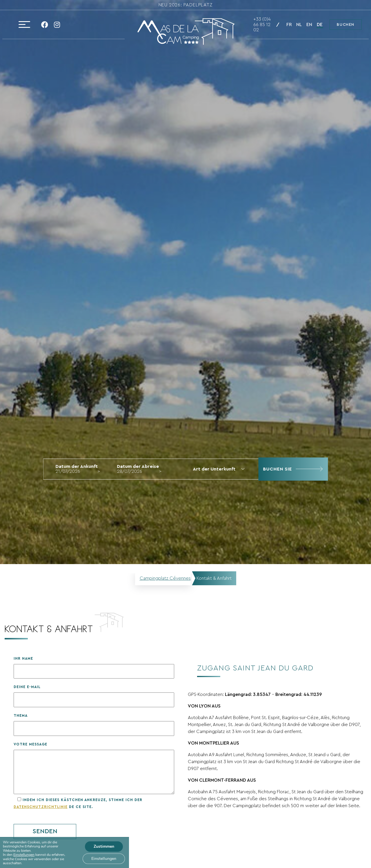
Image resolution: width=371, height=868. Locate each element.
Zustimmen (104, 846)
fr (289, 25)
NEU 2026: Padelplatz (186, 5)
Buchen (346, 25)
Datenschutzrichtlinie (41, 807)
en (309, 25)
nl (299, 25)
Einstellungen (24, 855)
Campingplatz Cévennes (165, 578)
